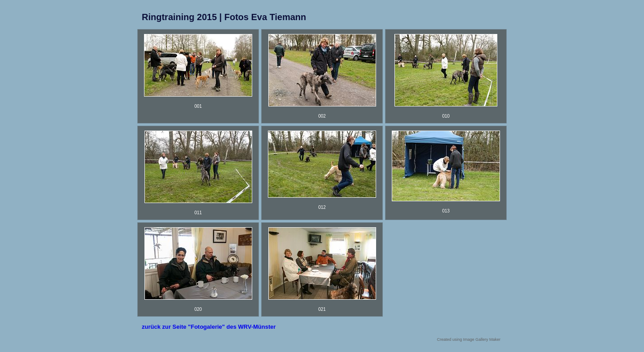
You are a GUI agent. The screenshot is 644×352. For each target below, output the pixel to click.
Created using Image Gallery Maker (469, 339)
